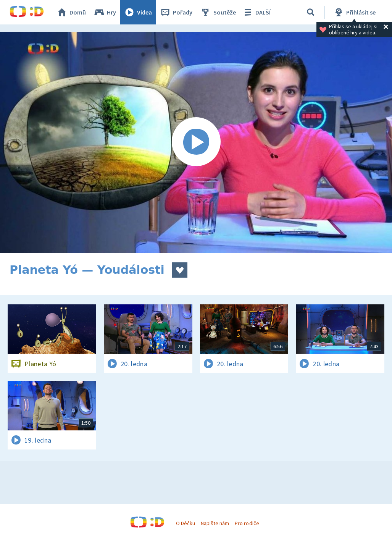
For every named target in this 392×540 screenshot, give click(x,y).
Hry (105, 12)
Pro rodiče (247, 523)
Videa (138, 12)
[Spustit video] (196, 142)
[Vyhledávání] (311, 12)
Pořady (176, 12)
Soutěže (218, 12)
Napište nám (215, 523)
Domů (71, 12)
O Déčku (186, 523)
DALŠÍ (256, 12)
